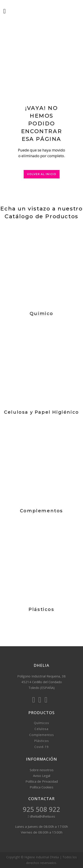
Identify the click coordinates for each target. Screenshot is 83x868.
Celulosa (41, 729)
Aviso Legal (42, 776)
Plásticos (41, 741)
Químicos (41, 723)
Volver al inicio (42, 174)
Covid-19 (41, 747)
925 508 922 (41, 809)
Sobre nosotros (42, 770)
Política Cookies (41, 787)
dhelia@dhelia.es (41, 816)
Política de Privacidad (42, 781)
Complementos (42, 735)
